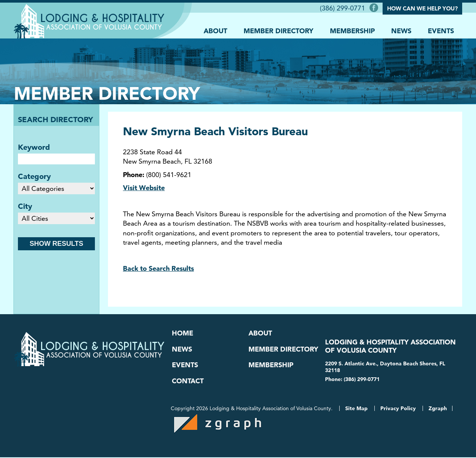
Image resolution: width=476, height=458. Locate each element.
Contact (188, 381)
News (401, 30)
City (25, 206)
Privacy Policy (398, 409)
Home (183, 333)
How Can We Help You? (422, 8)
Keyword (34, 147)
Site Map (356, 409)
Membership (352, 30)
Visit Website (144, 188)
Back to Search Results (158, 268)
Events (441, 30)
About (215, 30)
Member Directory (279, 30)
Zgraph (438, 409)
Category (34, 176)
